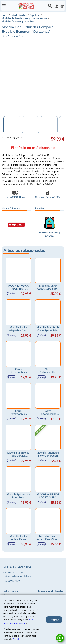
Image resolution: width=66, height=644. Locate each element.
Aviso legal (9, 595)
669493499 (14, 581)
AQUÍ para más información (19, 621)
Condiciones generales (50, 595)
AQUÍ (16, 639)
